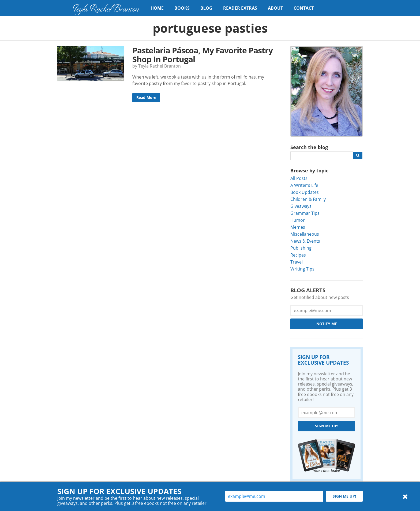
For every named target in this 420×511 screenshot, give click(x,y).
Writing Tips (302, 269)
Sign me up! (327, 426)
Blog (206, 8)
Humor (298, 220)
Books (182, 8)
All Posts (299, 178)
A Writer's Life (304, 185)
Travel (297, 262)
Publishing (301, 248)
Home (157, 8)
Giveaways (301, 206)
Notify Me (327, 324)
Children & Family (308, 199)
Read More (146, 97)
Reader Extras (240, 8)
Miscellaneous (305, 234)
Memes (298, 227)
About (275, 8)
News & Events (305, 241)
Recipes (298, 255)
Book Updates (305, 192)
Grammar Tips (305, 213)
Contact (304, 8)
